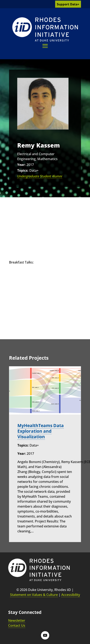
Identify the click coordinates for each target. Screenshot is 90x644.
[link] (45, 29)
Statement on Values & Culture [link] (34, 595)
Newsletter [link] (17, 620)
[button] (45, 46)
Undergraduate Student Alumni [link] (40, 176)
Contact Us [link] (17, 625)
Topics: (23, 170)
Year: (21, 165)
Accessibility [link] (71, 595)
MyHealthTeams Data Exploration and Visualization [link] (41, 431)
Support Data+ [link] (68, 4)
